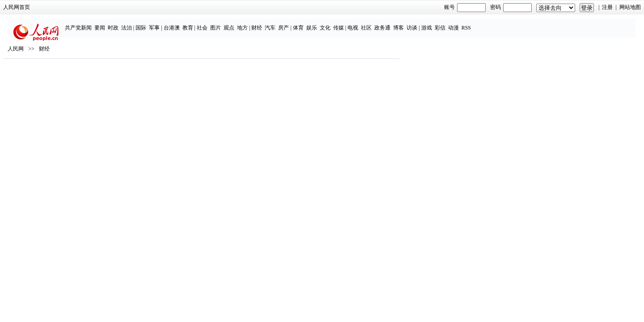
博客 (453, 23)
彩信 (494, 23)
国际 (195, 23)
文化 (379, 23)
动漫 (508, 23)
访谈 (466, 23)
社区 (420, 23)
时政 (167, 23)
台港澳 (226, 23)
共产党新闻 (132, 23)
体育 (352, 23)
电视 (407, 23)
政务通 (436, 23)
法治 (181, 23)
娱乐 (366, 23)
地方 (297, 23)
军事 (208, 23)
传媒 (393, 23)
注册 (504, 7)
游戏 (481, 23)
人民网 (120, 81)
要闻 (154, 23)
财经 (311, 23)
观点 (283, 23)
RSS (520, 23)
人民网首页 (121, 7)
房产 (338, 23)
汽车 (325, 23)
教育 (242, 23)
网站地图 (526, 7)
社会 (256, 23)
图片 (270, 23)
